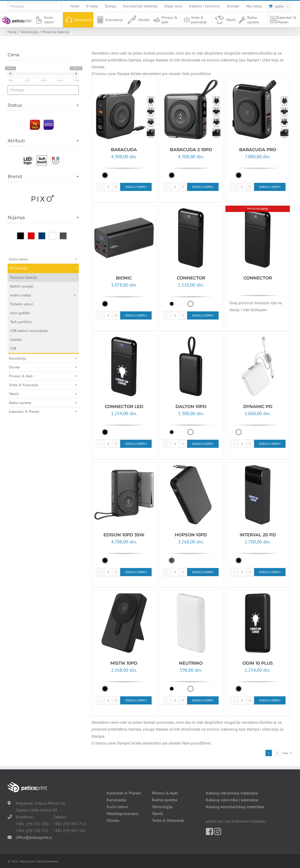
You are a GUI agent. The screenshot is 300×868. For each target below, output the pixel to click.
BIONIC (124, 278)
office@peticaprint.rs (34, 837)
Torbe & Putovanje (43, 385)
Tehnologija (78, 20)
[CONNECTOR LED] (124, 366)
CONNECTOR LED (124, 406)
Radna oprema (253, 20)
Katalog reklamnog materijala (232, 793)
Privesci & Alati (43, 376)
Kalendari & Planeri (283, 20)
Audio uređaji (43, 295)
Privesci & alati (165, 20)
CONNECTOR (191, 278)
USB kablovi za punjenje (29, 331)
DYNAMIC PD (258, 406)
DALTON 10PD (191, 406)
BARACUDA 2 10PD (191, 150)
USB (13, 348)
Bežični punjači (22, 286)
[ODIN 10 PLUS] (258, 623)
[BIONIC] (124, 238)
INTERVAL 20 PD (258, 535)
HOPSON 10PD (191, 535)
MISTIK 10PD (124, 663)
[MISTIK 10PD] (124, 623)
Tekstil (225, 20)
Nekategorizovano (123, 813)
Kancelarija (109, 20)
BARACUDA (124, 150)
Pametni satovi (22, 304)
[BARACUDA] (124, 110)
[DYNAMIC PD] (258, 366)
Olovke (137, 20)
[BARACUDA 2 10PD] (191, 110)
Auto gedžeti (20, 313)
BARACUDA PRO (258, 150)
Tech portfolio (21, 322)
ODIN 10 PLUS (258, 663)
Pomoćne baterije (24, 277)
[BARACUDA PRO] (258, 110)
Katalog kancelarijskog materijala (235, 807)
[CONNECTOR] (191, 238)
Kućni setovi (44, 20)
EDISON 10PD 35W (124, 535)
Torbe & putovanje (195, 20)
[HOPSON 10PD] (191, 495)
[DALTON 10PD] (191, 366)
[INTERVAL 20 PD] (258, 495)
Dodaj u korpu (136, 187)
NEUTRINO (191, 663)
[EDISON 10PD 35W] (124, 495)
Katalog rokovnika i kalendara (232, 800)
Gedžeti (16, 340)
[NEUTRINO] (191, 623)
